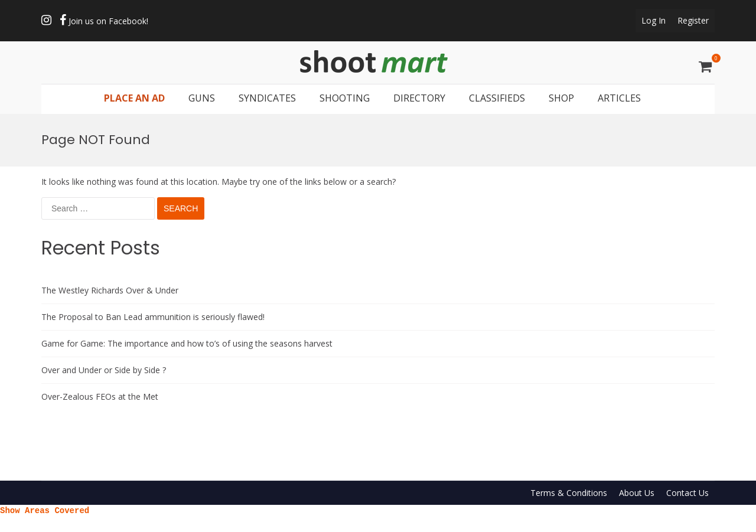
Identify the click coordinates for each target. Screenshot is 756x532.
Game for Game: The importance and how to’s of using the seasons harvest (187, 343)
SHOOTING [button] (345, 98)
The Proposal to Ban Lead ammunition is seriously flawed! (153, 317)
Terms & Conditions (569, 493)
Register (693, 20)
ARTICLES (619, 98)
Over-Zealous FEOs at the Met (100, 396)
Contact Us (687, 493)
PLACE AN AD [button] (134, 98)
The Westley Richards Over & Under (110, 290)
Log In (654, 20)
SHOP (561, 98)
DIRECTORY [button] (419, 98)
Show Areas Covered (45, 510)
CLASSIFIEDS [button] (497, 98)
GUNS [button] (202, 98)
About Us (637, 493)
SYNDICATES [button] (267, 98)
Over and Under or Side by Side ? (104, 370)
